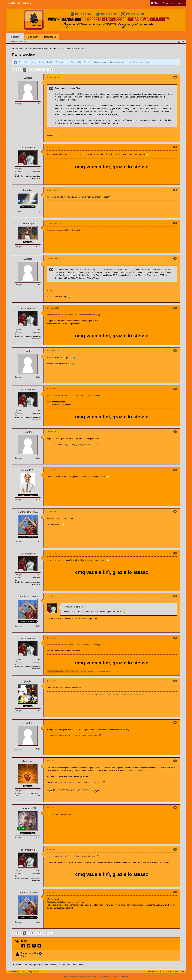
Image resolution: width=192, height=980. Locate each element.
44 (175, 223)
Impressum (34, 972)
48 (175, 389)
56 (175, 723)
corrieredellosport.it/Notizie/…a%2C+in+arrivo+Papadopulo (72, 735)
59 (175, 849)
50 (175, 470)
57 (175, 761)
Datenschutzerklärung (18, 972)
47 (175, 351)
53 (175, 596)
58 (175, 808)
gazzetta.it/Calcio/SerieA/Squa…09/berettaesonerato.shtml (72, 396)
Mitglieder (33, 37)
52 (175, 553)
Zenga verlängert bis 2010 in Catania (63, 230)
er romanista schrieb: (73, 607)
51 (175, 511)
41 (175, 77)
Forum (15, 37)
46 (175, 308)
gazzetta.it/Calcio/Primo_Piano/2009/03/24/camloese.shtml (72, 645)
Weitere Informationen (141, 62)
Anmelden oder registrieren (19, 3)
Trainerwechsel (24, 54)
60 (175, 892)
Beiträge (18, 104)
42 (175, 147)
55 (175, 681)
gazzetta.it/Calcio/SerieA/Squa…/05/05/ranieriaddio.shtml (72, 856)
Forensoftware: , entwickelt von (96, 976)
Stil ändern (153, 972)
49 (175, 432)
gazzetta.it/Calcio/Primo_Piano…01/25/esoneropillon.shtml (72, 315)
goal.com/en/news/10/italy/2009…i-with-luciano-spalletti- (78, 782)
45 (175, 259)
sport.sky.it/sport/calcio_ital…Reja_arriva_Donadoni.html (71, 444)
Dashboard (50, 37)
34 (47, 70)
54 (175, 638)
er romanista (93, 671)
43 (175, 190)
